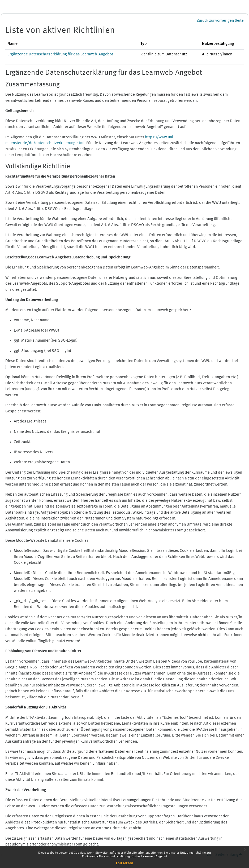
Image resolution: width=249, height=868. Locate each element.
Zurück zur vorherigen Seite (220, 21)
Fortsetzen (125, 863)
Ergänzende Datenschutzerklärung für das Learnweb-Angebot (125, 857)
